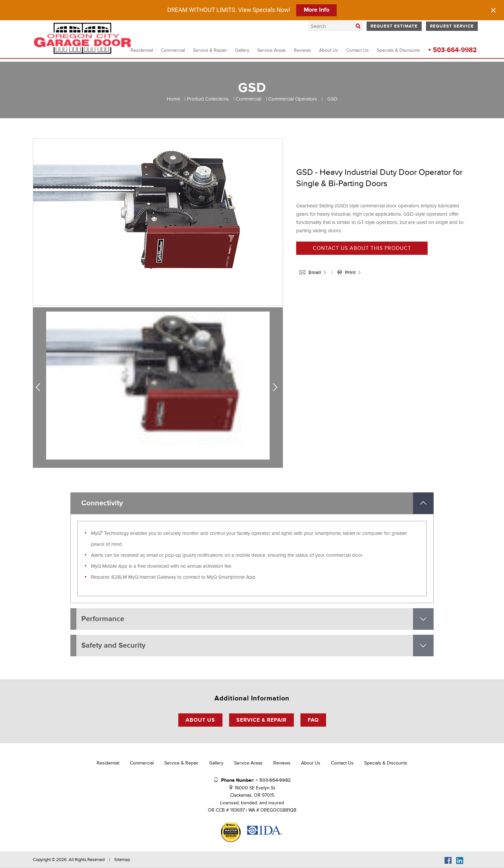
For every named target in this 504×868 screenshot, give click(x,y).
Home (173, 99)
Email (311, 273)
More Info (317, 10)
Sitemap (122, 860)
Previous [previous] (41, 388)
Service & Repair (210, 50)
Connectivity (102, 503)
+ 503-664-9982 (452, 50)
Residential (142, 50)
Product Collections (208, 99)
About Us (329, 50)
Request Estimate (394, 26)
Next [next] (277, 388)
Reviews (302, 50)
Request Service (452, 26)
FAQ (313, 720)
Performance (103, 619)
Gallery (242, 50)
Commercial (173, 50)
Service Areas (272, 50)
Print (347, 273)
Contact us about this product (362, 248)
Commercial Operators (293, 99)
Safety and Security (113, 646)
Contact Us (358, 50)
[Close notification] (493, 10)
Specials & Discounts (398, 50)
